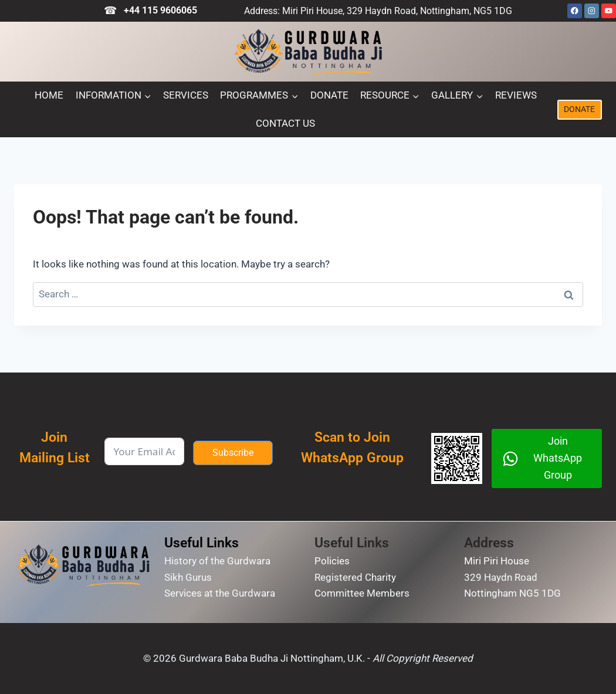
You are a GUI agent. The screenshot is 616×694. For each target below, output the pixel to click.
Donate (329, 95)
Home (49, 95)
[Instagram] (592, 11)
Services (186, 95)
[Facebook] (575, 11)
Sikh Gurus (188, 577)
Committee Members (362, 593)
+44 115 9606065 (160, 10)
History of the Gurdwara (217, 561)
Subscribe (233, 453)
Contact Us (285, 123)
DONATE (579, 109)
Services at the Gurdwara (220, 593)
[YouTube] (609, 11)
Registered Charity (355, 577)
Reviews (516, 95)
